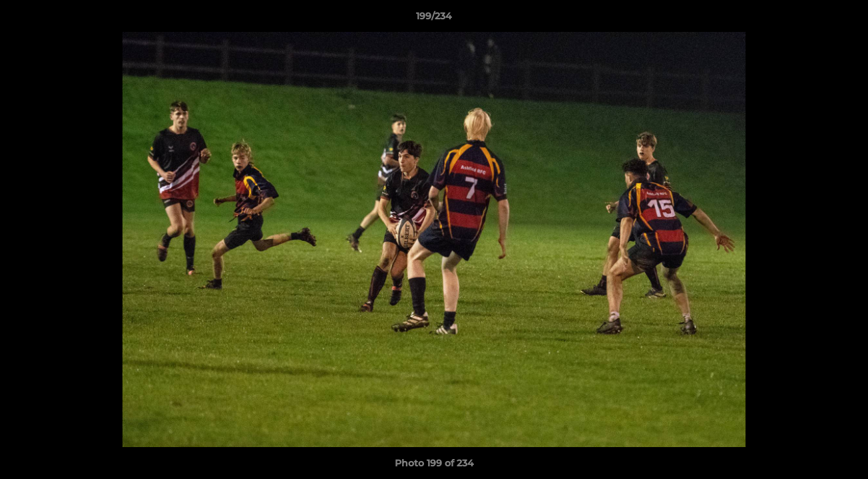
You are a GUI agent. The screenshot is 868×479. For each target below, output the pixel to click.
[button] (844, 19)
